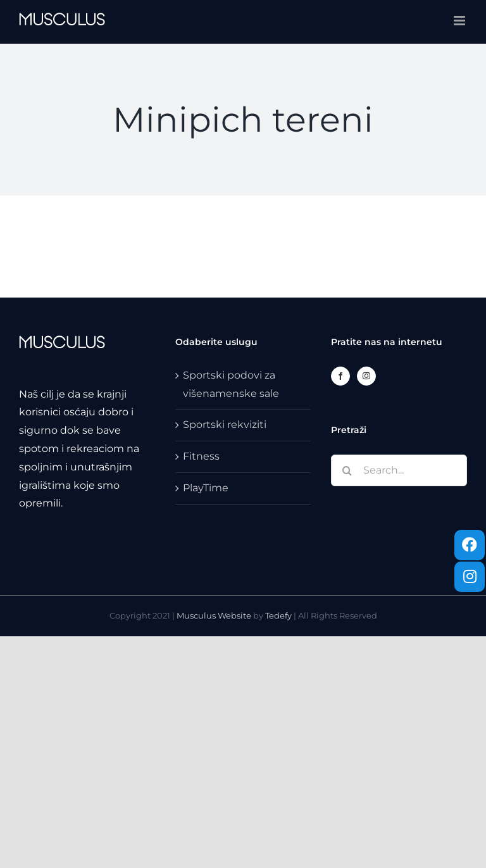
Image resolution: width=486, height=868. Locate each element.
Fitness (201, 456)
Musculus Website (215, 615)
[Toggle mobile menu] (460, 21)
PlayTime (206, 488)
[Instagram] (366, 376)
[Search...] (399, 470)
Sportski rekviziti (225, 425)
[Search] (347, 470)
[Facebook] (340, 376)
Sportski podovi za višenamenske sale (231, 384)
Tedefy (278, 615)
